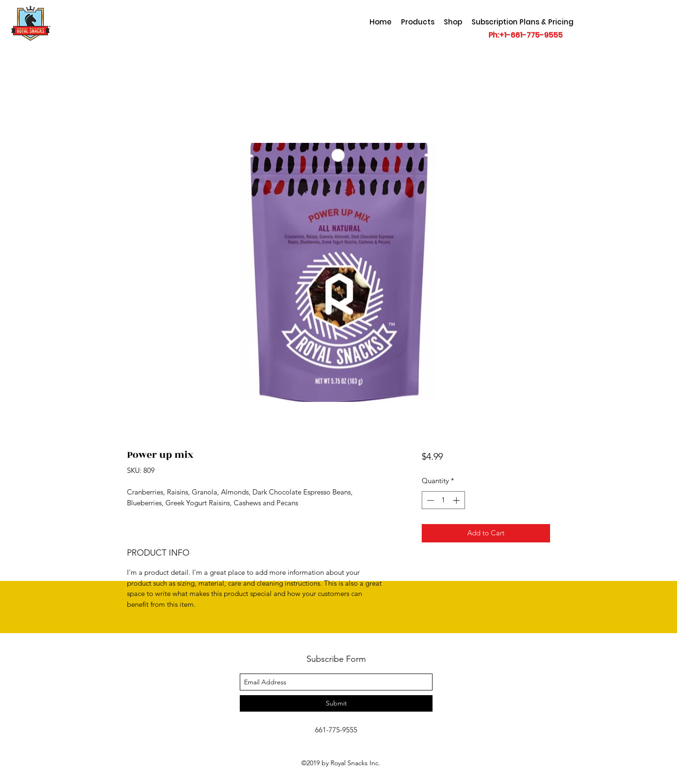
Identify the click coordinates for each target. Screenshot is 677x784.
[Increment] (457, 500)
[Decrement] (429, 500)
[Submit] (336, 703)
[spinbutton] (443, 500)
